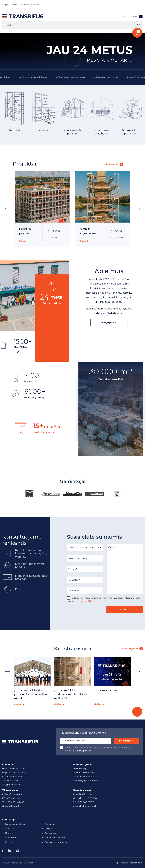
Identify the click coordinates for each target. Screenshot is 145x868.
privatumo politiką (84, 601)
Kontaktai (34, 5)
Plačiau (23, 241)
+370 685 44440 (15, 802)
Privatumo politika (55, 838)
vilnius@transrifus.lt (13, 806)
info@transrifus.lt (11, 785)
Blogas (14, 5)
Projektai (50, 829)
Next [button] (138, 209)
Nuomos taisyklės (15, 824)
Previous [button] (7, 209)
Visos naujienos (130, 648)
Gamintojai (50, 833)
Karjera (5, 5)
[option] (15, 115)
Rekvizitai (50, 824)
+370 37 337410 (129, 17)
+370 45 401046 (86, 777)
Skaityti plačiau (109, 323)
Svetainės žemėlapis (56, 842)
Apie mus (24, 5)
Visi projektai (112, 164)
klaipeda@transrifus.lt (85, 806)
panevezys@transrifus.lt (86, 781)
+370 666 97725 (86, 802)
